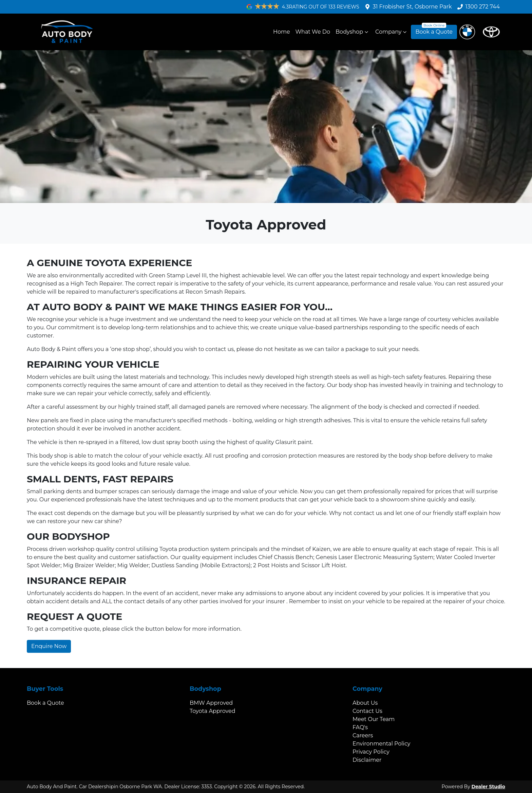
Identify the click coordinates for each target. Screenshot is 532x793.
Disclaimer (367, 760)
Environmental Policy (382, 744)
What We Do (313, 32)
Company (392, 32)
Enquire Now (49, 646)
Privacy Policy (371, 752)
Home (282, 32)
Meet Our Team (374, 719)
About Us (365, 703)
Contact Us (367, 711)
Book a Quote (434, 32)
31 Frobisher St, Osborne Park (412, 7)
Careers (363, 735)
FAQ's (360, 727)
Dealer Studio (488, 787)
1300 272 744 (483, 7)
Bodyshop (353, 32)
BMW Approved (211, 703)
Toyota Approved (213, 711)
